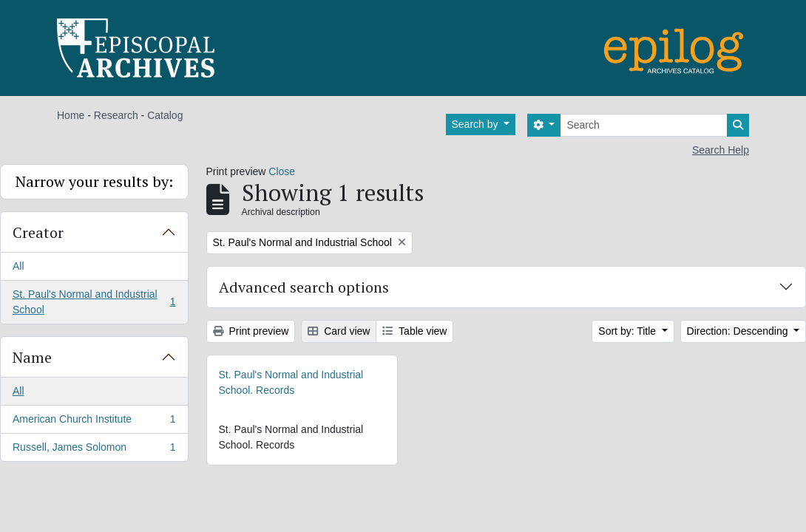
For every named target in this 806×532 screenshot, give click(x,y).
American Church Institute (94, 422)
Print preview (251, 331)
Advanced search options (304, 287)
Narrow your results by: (94, 181)
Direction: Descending (739, 331)
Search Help (721, 150)
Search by (477, 124)
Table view (414, 331)
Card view (339, 331)
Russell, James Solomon (94, 450)
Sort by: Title (629, 331)
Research (116, 115)
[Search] (644, 125)
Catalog (165, 115)
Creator (38, 232)
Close (282, 171)
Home (71, 115)
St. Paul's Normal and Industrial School (94, 302)
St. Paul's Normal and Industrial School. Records (291, 382)
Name (32, 357)
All (18, 266)
